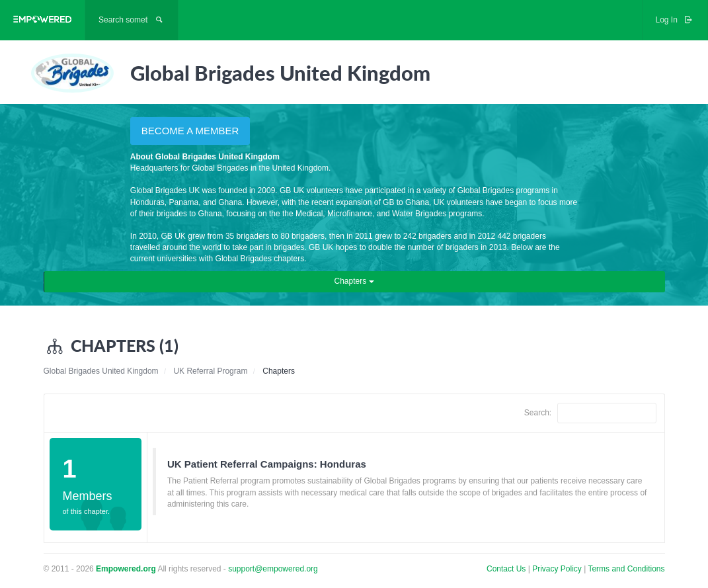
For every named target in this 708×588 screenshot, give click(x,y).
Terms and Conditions (626, 569)
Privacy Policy (558, 569)
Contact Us (506, 569)
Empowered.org (126, 569)
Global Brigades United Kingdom (101, 371)
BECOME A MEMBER (190, 131)
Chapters (354, 281)
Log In (675, 20)
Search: (590, 413)
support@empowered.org (273, 569)
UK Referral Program (210, 371)
